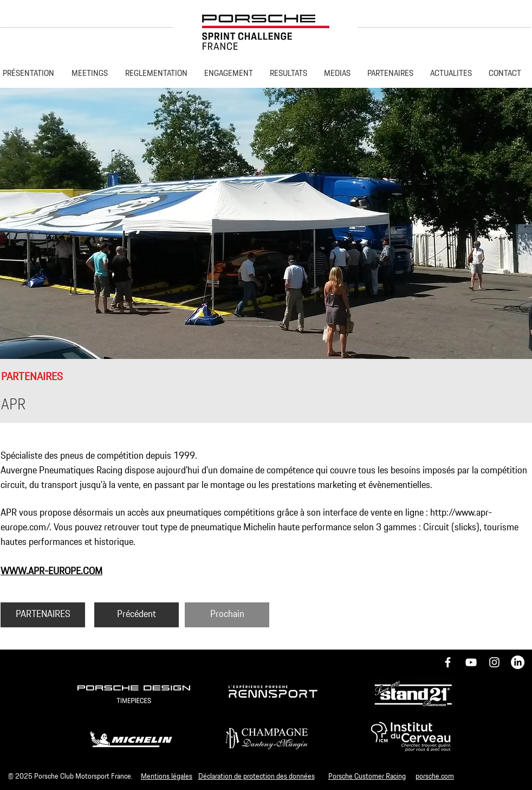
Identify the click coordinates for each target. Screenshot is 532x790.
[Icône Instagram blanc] (494, 662)
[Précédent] (137, 615)
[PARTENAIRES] (43, 615)
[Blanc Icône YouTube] (471, 662)
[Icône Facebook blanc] (448, 662)
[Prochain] (227, 615)
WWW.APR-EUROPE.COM (51, 571)
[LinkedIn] (518, 662)
